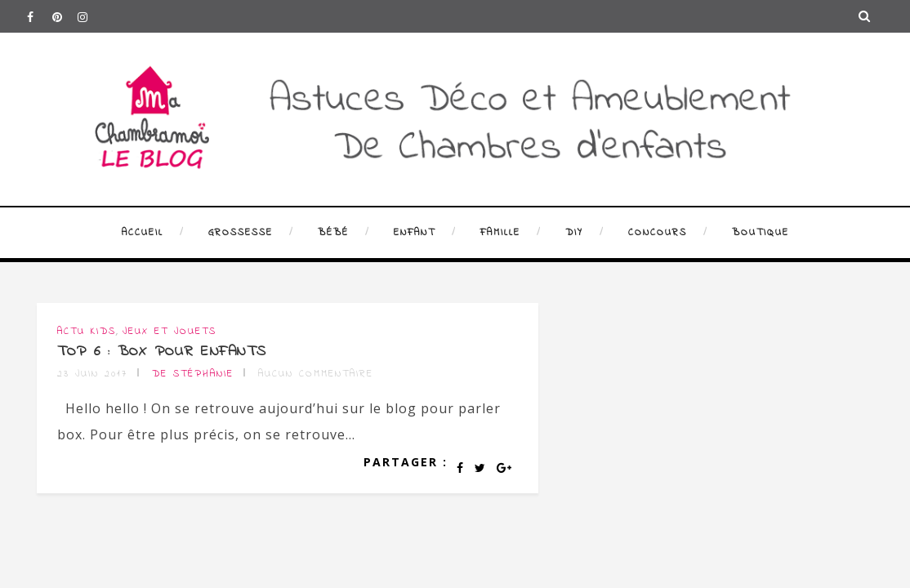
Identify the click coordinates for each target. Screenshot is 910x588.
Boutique (761, 233)
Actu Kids (87, 332)
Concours (658, 233)
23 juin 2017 (92, 374)
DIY (574, 233)
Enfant (415, 233)
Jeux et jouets (170, 332)
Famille (500, 233)
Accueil (143, 233)
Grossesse (241, 233)
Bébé (333, 233)
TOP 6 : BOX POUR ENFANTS (162, 352)
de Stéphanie (193, 374)
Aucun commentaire (316, 374)
